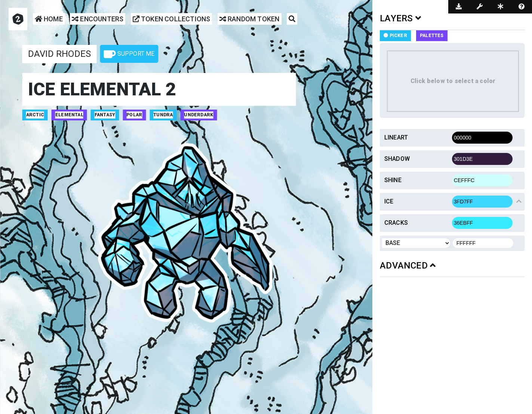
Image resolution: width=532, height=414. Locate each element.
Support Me (129, 54)
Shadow (397, 159)
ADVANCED (408, 266)
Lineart (396, 137)
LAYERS (400, 18)
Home (49, 19)
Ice (389, 201)
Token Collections (172, 19)
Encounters (98, 19)
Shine (393, 180)
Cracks (396, 223)
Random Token (250, 19)
